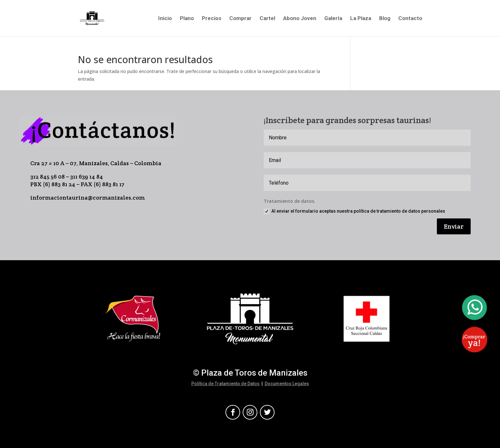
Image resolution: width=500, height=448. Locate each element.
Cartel (267, 19)
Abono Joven (300, 19)
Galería (333, 19)
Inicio (165, 19)
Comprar (240, 19)
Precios (212, 19)
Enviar (454, 226)
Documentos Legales (287, 384)
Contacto (410, 19)
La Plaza (361, 19)
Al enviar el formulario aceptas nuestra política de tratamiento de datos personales (354, 211)
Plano (187, 19)
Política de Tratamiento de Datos (225, 384)
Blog (385, 19)
